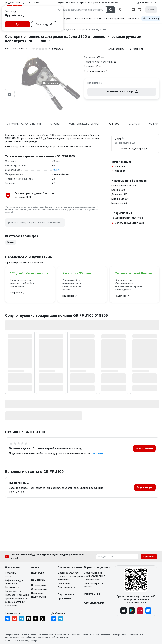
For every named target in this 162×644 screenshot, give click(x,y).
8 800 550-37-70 (149, 3)
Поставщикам (39, 585)
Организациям (39, 589)
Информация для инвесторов (14, 582)
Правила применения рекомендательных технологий (16, 602)
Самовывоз (64, 583)
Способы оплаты (66, 587)
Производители (13, 591)
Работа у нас (92, 594)
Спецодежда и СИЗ (114, 19)
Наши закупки (39, 597)
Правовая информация (17, 595)
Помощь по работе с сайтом (95, 585)
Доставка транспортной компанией (70, 578)
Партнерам (37, 593)
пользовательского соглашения (96, 634)
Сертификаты (12, 587)
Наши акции (38, 573)
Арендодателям (94, 603)
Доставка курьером (68, 573)
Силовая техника (83, 19)
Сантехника (133, 19)
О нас (8, 577)
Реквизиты (11, 573)
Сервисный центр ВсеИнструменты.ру (94, 574)
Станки (98, 19)
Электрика (66, 19)
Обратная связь (92, 580)
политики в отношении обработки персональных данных (53, 634)
